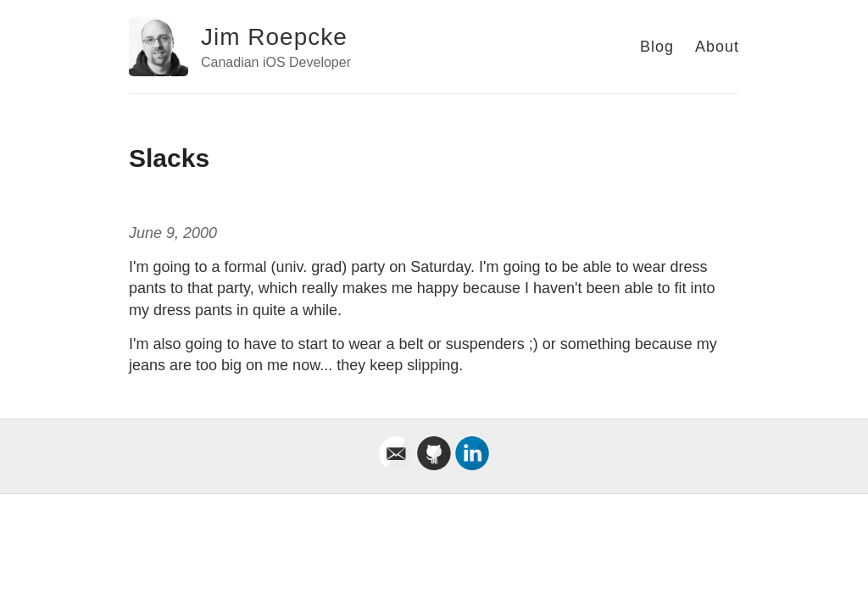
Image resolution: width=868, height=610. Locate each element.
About (717, 47)
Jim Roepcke (274, 37)
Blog (657, 47)
